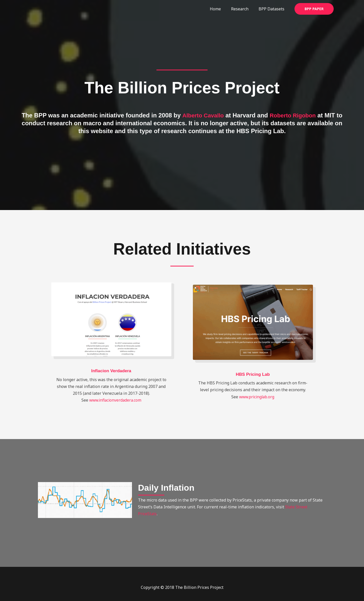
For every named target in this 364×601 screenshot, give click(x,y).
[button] (314, 9)
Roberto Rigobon (298, 115)
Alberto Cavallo (205, 115)
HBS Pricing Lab (253, 374)
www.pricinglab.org (257, 397)
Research (243, 9)
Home (220, 9)
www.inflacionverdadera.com (115, 400)
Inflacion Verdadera (111, 371)
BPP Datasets (272, 9)
